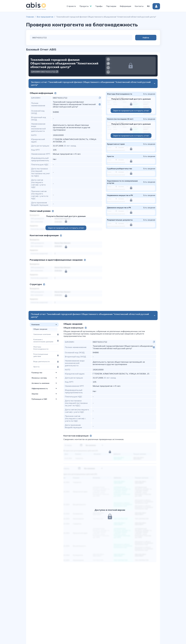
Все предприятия (45, 17)
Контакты (139, 6)
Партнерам (111, 6)
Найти (147, 38)
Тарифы (99, 6)
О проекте (71, 6)
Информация (125, 6)
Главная (30, 17)
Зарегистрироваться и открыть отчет (66, 228)
